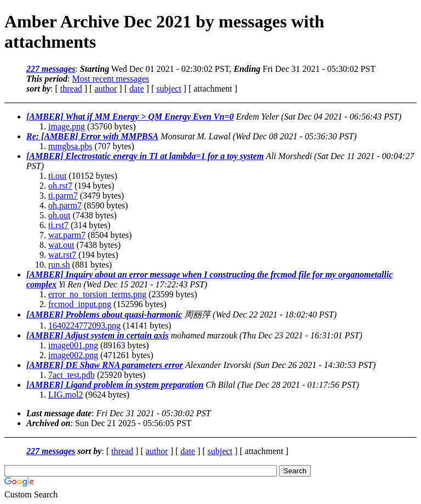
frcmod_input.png (80, 304)
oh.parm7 (65, 205)
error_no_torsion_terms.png (97, 294)
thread (71, 89)
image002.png (73, 355)
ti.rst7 (58, 225)
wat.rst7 (62, 255)
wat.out (61, 245)
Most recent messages (111, 79)
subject (169, 89)
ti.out (57, 176)
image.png (67, 126)
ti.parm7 (63, 196)
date (137, 89)
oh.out (59, 215)
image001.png (73, 345)
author (106, 89)
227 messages (51, 69)
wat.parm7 (67, 235)
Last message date (59, 413)
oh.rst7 (60, 186)
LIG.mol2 (66, 395)
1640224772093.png (84, 325)
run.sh (59, 265)
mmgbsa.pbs (70, 146)
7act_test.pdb (72, 375)
